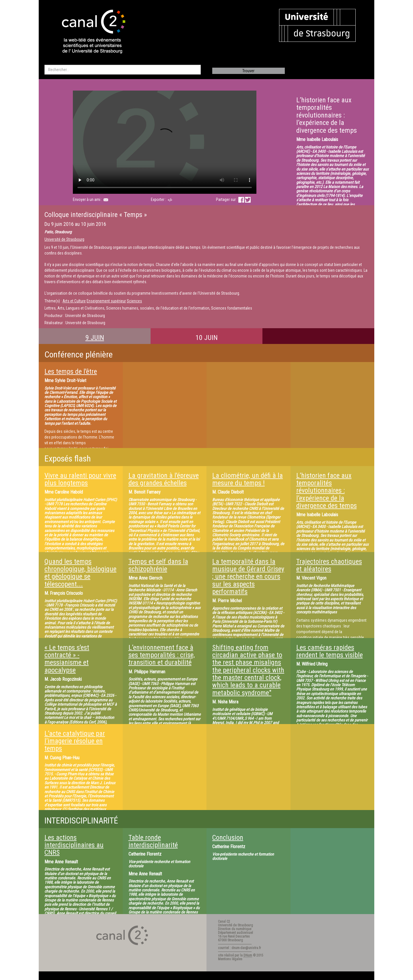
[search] (123, 70)
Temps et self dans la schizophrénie (158, 565)
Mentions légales (230, 959)
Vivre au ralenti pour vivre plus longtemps (80, 479)
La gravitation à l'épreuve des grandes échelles (164, 479)
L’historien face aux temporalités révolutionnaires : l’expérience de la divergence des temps (327, 491)
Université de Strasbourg (64, 239)
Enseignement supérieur (106, 301)
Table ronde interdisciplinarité (153, 841)
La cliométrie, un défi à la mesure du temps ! (248, 479)
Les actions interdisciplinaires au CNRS (74, 845)
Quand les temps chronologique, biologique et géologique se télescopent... (80, 573)
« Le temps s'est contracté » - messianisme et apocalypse (67, 659)
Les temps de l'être (71, 371)
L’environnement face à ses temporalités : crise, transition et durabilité (162, 655)
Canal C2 (224, 922)
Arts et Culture (74, 301)
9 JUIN (95, 338)
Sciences (134, 301)
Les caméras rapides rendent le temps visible (330, 651)
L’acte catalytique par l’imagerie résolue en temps (75, 741)
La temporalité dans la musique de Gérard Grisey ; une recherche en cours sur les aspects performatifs (248, 577)
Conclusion (228, 838)
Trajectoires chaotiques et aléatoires (329, 565)
